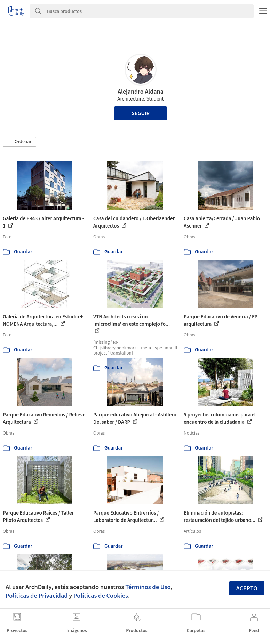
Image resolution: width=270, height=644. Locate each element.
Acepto (247, 589)
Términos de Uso (148, 587)
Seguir (141, 113)
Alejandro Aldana (141, 92)
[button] (19, 142)
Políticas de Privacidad (37, 596)
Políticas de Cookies (101, 596)
